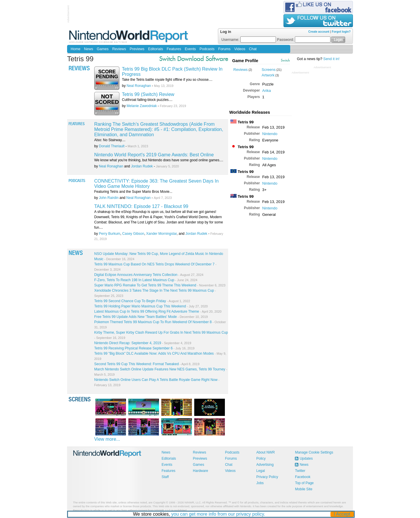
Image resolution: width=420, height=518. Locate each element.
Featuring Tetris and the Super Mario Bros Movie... (133, 192)
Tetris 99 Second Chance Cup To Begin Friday (142, 301)
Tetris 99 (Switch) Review (148, 94)
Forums (224, 49)
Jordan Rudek (142, 166)
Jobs (260, 483)
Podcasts (207, 49)
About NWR (266, 452)
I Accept (342, 514)
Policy (261, 459)
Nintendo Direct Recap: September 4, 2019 (143, 343)
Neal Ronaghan (139, 86)
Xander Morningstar (161, 234)
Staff (165, 477)
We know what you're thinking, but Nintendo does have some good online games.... (159, 160)
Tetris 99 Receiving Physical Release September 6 (144, 348)
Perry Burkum (110, 234)
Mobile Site (303, 489)
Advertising (265, 465)
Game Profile (245, 61)
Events (190, 49)
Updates (306, 459)
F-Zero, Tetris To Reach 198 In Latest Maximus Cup (146, 280)
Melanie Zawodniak (142, 106)
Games (103, 49)
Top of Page (304, 483)
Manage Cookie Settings (314, 452)
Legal (261, 471)
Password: (304, 40)
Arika (267, 91)
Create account (319, 32)
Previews (137, 49)
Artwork (268, 75)
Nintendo (270, 134)
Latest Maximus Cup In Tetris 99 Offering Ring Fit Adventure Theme (158, 311)
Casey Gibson (133, 234)
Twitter (300, 471)
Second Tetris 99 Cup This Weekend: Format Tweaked (147, 364)
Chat (253, 49)
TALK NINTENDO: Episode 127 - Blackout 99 (141, 206)
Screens (269, 70)
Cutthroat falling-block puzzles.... (147, 100)
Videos (240, 49)
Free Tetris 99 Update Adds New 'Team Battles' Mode (151, 317)
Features (174, 49)
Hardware (200, 471)
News (89, 49)
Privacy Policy (267, 477)
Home (75, 49)
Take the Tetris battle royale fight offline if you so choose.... (167, 80)
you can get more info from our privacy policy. (218, 514)
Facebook (303, 477)
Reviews (119, 49)
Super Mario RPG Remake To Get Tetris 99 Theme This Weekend (160, 285)
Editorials (156, 49)
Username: (249, 40)
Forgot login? (341, 32)
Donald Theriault (112, 146)
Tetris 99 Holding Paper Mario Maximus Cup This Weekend (151, 306)
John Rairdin (109, 198)
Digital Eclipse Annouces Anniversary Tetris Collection (149, 275)
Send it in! (331, 59)
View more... (107, 439)
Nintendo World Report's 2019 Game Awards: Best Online (154, 155)
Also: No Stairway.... (110, 140)
